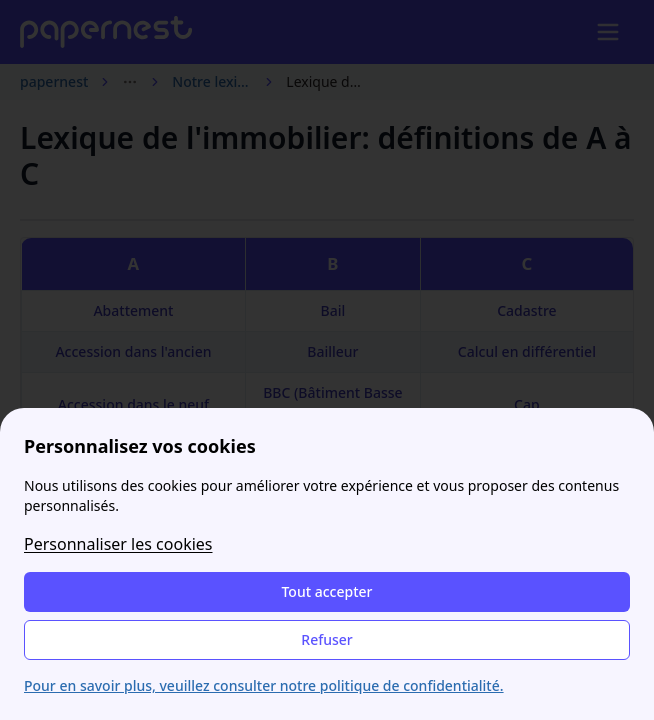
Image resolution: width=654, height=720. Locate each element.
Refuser (326, 639)
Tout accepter (326, 591)
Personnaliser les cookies (118, 544)
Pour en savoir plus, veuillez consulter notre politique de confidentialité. (264, 685)
